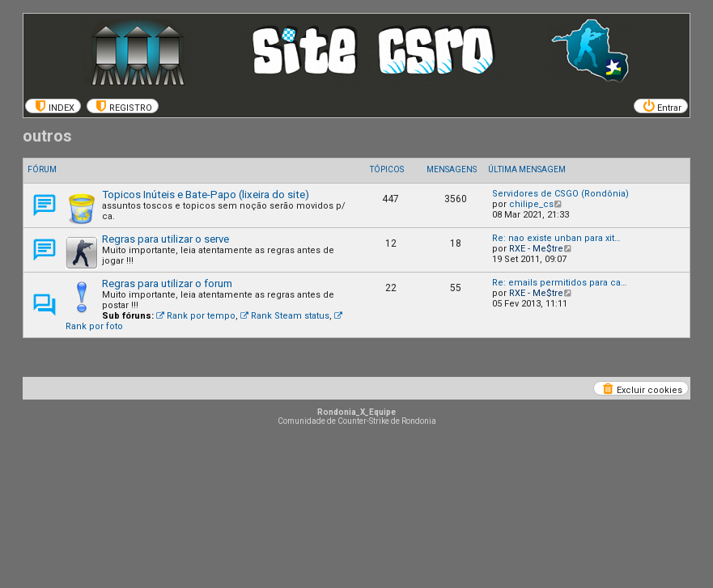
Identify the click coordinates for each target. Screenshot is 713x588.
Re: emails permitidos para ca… (559, 283)
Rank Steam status (285, 316)
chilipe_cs (531, 204)
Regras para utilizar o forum (167, 283)
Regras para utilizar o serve (166, 239)
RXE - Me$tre (536, 249)
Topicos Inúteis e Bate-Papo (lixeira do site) (206, 195)
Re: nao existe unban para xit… (556, 238)
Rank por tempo (196, 316)
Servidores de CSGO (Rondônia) (560, 194)
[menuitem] (53, 106)
